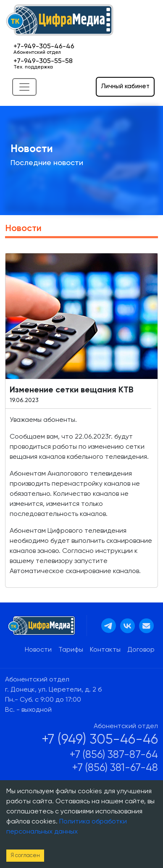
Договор (141, 650)
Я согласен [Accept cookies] (25, 856)
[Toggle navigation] (24, 87)
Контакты (105, 650)
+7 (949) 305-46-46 (100, 740)
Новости (38, 650)
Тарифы (71, 650)
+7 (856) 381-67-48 (115, 768)
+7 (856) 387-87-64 (114, 755)
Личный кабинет (125, 86)
